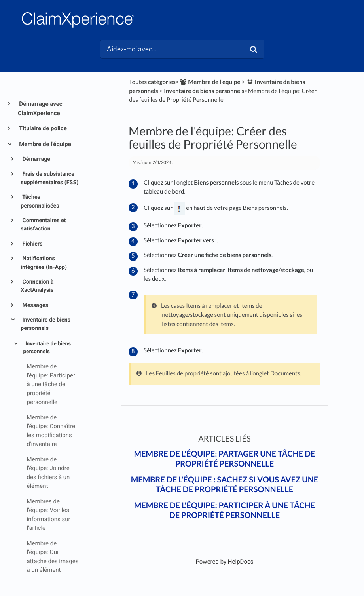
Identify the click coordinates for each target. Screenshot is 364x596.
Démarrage (36, 159)
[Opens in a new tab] (224, 562)
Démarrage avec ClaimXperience (40, 109)
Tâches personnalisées (40, 201)
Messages (35, 305)
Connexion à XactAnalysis (37, 286)
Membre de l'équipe (45, 144)
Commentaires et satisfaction (43, 225)
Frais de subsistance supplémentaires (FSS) (49, 178)
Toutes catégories (152, 82)
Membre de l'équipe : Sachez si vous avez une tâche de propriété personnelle (225, 485)
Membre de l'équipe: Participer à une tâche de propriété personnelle (225, 510)
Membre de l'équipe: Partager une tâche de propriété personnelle (224, 459)
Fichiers (32, 244)
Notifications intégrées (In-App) (44, 263)
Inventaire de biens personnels (45, 324)
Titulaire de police (42, 128)
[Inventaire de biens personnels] (204, 91)
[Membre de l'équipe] (210, 82)
